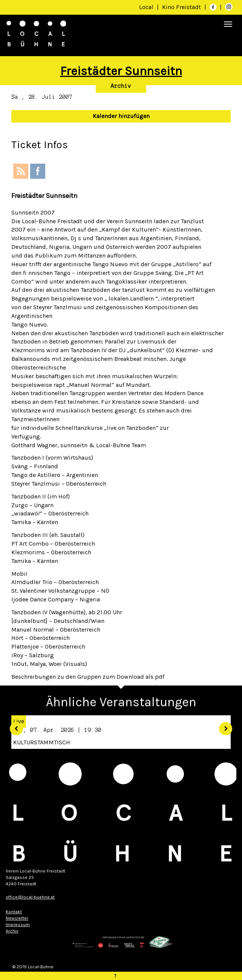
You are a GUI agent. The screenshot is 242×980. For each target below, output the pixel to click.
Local (146, 7)
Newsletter (17, 918)
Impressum (18, 925)
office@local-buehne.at (30, 897)
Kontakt (14, 912)
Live (19, 721)
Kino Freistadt (182, 7)
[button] (14, 726)
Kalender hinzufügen (121, 116)
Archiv (121, 86)
